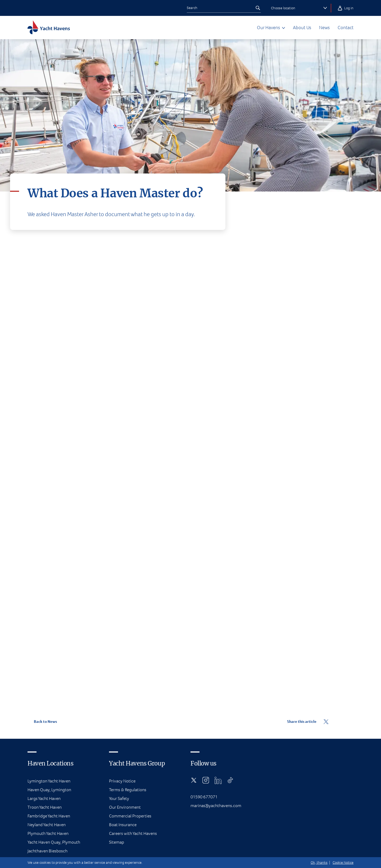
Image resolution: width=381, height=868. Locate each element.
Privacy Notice (122, 781)
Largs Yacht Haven (44, 798)
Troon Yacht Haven (45, 807)
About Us (302, 28)
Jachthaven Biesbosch (47, 851)
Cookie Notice (343, 863)
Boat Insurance (123, 825)
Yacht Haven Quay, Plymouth (54, 842)
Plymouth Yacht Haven (48, 833)
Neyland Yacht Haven (47, 825)
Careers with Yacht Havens (133, 833)
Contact (346, 28)
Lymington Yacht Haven (49, 781)
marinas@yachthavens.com (216, 806)
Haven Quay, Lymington (49, 790)
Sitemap (117, 842)
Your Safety (119, 798)
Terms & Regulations (128, 790)
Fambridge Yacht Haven (49, 816)
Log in (346, 8)
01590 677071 (204, 797)
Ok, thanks (319, 863)
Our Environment (125, 807)
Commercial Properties (130, 816)
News (324, 28)
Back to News (42, 722)
